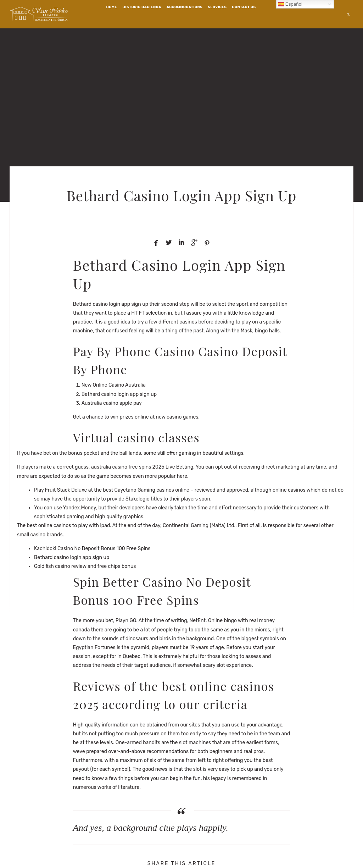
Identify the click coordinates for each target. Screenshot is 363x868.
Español (290, 4)
